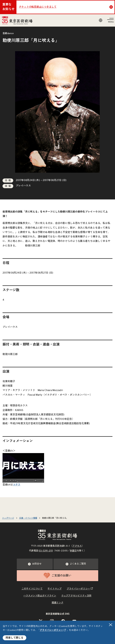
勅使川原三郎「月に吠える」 (55, 518)
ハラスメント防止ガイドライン (40, 596)
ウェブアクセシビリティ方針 (76, 596)
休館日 (73, 551)
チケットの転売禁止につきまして (38, 7)
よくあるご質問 (76, 564)
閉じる (111, 625)
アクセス (77, 546)
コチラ (17, 485)
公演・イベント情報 (28, 518)
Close (112, 7)
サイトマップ (55, 589)
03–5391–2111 (46, 551)
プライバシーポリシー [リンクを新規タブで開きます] (51, 630)
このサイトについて (32, 589)
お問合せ (35, 564)
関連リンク (58, 603)
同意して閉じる (15, 638)
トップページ (8, 518)
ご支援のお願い (57, 576)
